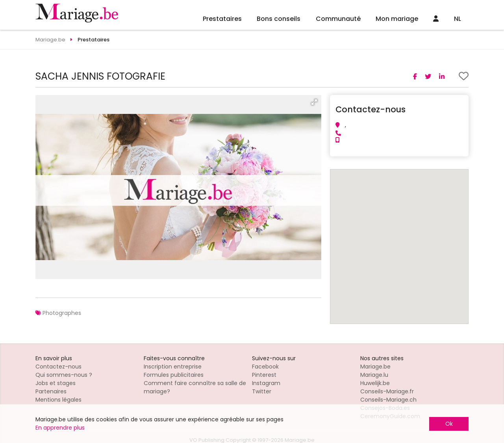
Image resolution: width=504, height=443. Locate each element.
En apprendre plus (60, 428)
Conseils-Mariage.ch (388, 400)
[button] (314, 102)
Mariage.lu (374, 375)
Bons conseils (279, 19)
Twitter (262, 391)
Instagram (266, 383)
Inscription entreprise (173, 367)
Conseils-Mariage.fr (387, 391)
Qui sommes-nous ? (64, 375)
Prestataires (222, 19)
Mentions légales (58, 400)
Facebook (265, 367)
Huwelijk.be (375, 383)
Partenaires (51, 391)
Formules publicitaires (174, 375)
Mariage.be (375, 367)
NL (458, 19)
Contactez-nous (58, 367)
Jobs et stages (56, 383)
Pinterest (264, 375)
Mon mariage (397, 19)
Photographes (62, 313)
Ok (449, 424)
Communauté (338, 19)
